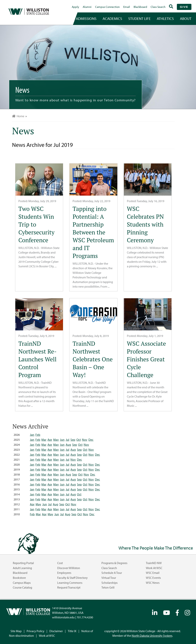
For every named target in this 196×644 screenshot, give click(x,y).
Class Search (158, 7)
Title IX (72, 631)
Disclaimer (56, 631)
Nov (85, 440)
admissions (86, 18)
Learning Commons (70, 583)
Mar (44, 440)
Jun (62, 440)
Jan (32, 435)
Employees (64, 573)
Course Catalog (22, 587)
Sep (73, 440)
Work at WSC (154, 568)
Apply (75, 7)
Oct (79, 440)
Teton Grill (108, 587)
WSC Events (153, 578)
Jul (67, 440)
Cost (60, 563)
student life (139, 18)
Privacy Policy (36, 631)
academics (112, 18)
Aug (68, 445)
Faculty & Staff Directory (72, 578)
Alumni (87, 7)
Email (127, 7)
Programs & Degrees (114, 563)
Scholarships (109, 583)
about (186, 18)
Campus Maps (22, 583)
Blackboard (140, 7)
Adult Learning (22, 568)
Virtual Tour (109, 578)
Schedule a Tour (112, 573)
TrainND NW (154, 563)
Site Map (16, 631)
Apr (50, 440)
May (56, 440)
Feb (38, 435)
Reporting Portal (23, 563)
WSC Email (153, 573)
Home (18, 116)
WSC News (153, 583)
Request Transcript (69, 587)
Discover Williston (69, 568)
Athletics (165, 18)
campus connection (107, 7)
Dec (91, 440)
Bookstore (19, 578)
